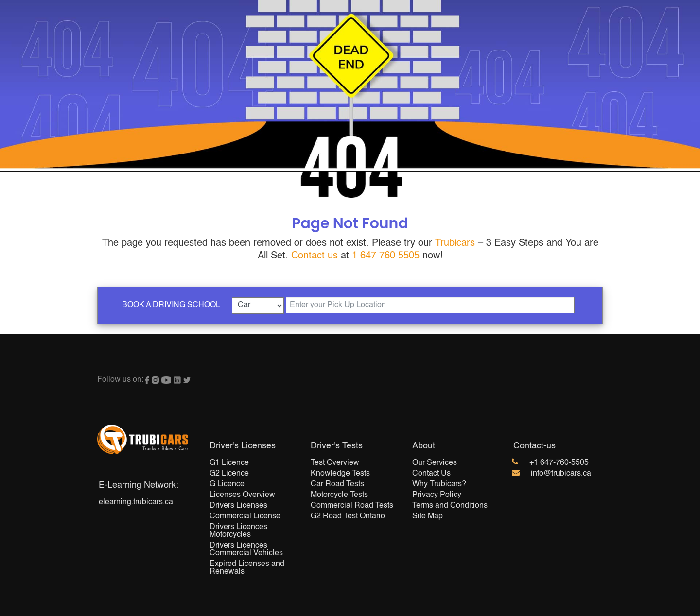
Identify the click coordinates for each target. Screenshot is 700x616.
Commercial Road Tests (352, 506)
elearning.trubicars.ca (136, 502)
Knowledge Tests (340, 474)
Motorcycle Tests (339, 495)
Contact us (315, 256)
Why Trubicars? (439, 484)
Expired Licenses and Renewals (247, 568)
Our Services (435, 463)
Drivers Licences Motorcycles (238, 531)
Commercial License (245, 516)
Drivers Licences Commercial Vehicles (246, 549)
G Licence (227, 484)
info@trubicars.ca (561, 474)
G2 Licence (229, 474)
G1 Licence (229, 463)
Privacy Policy (437, 495)
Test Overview (335, 463)
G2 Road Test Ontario (348, 516)
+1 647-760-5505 (559, 463)
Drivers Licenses (238, 506)
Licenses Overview (242, 495)
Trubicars (455, 243)
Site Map (428, 516)
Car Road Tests (337, 484)
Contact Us (431, 474)
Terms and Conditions (450, 506)
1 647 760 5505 (386, 256)
